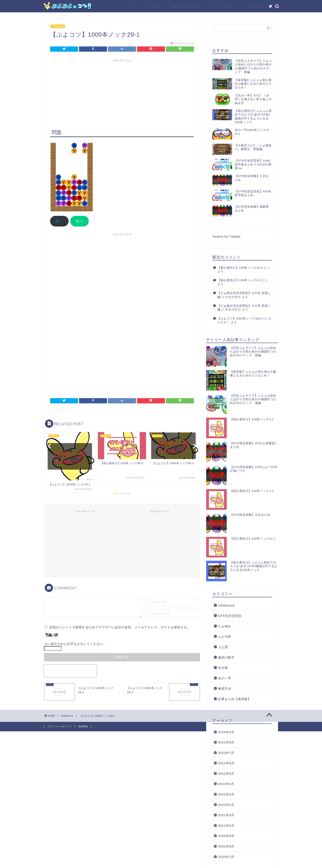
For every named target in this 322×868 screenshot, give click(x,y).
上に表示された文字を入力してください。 (75, 644)
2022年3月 (226, 784)
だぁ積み (225, 626)
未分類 (223, 668)
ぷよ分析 (225, 636)
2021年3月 (226, 815)
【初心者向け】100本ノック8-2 (239, 280)
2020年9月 (226, 836)
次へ (79, 221)
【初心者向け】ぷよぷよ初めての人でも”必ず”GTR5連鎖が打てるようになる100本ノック (254, 566)
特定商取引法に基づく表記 (186, 6)
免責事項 (83, 726)
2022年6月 (226, 763)
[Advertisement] (122, 93)
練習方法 (225, 688)
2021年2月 (226, 826)
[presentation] (70, 671)
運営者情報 (155, 6)
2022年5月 (226, 774)
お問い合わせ (254, 6)
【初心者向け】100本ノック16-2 (240, 268)
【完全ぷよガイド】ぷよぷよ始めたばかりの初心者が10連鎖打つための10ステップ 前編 (253, 352)
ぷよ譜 (223, 647)
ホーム (135, 6)
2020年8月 (226, 846)
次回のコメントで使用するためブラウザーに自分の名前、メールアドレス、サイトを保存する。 (120, 627)
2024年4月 (226, 732)
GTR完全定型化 (230, 616)
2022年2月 (226, 794)
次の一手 (225, 678)
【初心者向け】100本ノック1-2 (252, 491)
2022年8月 (226, 742)
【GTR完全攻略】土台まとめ (250, 515)
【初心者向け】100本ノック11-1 (253, 539)
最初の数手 (226, 657)
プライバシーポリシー (224, 6)
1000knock (58, 26)
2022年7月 (226, 753)
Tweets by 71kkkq (226, 236)
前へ (59, 221)
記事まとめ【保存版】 (235, 699)
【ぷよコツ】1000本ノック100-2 (240, 318)
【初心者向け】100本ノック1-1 (252, 419)
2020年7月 (226, 857)
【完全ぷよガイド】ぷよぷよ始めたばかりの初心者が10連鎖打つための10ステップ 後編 (253, 399)
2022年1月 (226, 805)
